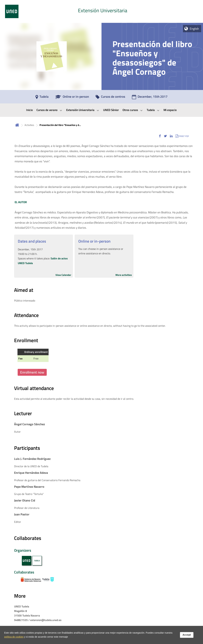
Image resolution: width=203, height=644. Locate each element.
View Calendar (63, 275)
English (194, 29)
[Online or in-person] (72, 98)
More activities (124, 275)
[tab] (101, 11)
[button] (160, 136)
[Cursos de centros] (110, 98)
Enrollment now (32, 372)
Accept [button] (187, 635)
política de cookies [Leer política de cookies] (14, 637)
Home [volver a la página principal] (17, 125)
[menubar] (101, 110)
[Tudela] (42, 98)
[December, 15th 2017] (150, 98)
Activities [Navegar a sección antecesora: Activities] (29, 125)
